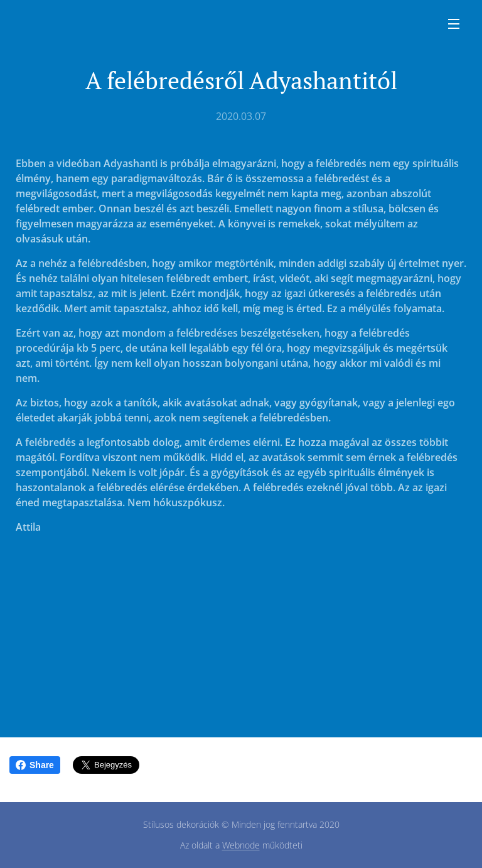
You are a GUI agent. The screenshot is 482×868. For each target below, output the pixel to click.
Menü (454, 24)
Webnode (241, 845)
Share (35, 765)
